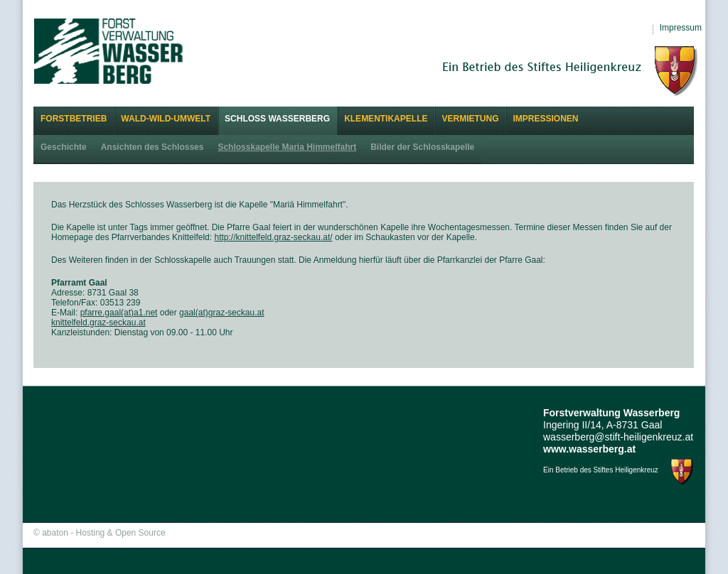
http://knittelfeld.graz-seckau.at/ (273, 237)
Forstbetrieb (74, 119)
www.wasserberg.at (589, 449)
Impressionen (545, 119)
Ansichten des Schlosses (152, 147)
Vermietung (470, 119)
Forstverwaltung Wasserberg (109, 51)
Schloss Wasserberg (277, 119)
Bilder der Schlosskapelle (422, 147)
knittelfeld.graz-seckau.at (98, 323)
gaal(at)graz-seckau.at (221, 313)
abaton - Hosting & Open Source (103, 533)
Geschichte (64, 147)
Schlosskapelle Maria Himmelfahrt (287, 147)
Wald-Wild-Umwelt (166, 119)
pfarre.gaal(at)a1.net (119, 313)
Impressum (681, 28)
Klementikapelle (386, 119)
